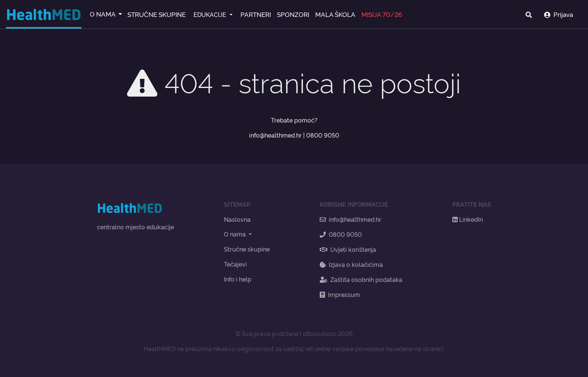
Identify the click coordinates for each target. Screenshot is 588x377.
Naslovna (237, 219)
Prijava (559, 14)
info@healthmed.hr (275, 135)
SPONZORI (293, 14)
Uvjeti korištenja (348, 249)
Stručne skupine (247, 249)
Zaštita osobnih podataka (361, 279)
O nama (236, 234)
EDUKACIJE (211, 14)
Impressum (340, 294)
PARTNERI (256, 14)
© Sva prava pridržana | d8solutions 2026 (294, 333)
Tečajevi (235, 264)
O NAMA (103, 14)
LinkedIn (468, 219)
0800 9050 (323, 135)
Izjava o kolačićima (351, 264)
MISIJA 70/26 (382, 14)
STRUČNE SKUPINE (156, 14)
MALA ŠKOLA (335, 14)
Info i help (238, 279)
